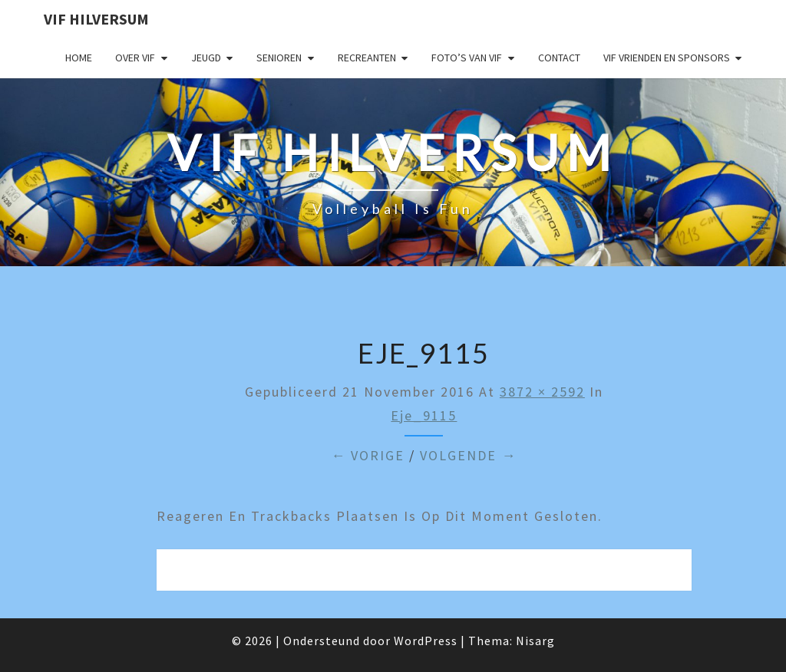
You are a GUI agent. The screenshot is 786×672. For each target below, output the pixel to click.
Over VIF (135, 58)
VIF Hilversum (96, 19)
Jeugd (206, 58)
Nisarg (535, 641)
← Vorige (368, 455)
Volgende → (468, 455)
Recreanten (367, 58)
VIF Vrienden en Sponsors (667, 58)
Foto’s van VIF (467, 58)
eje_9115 (424, 415)
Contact (559, 58)
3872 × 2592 (542, 392)
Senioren (279, 58)
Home (79, 58)
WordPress (426, 641)
